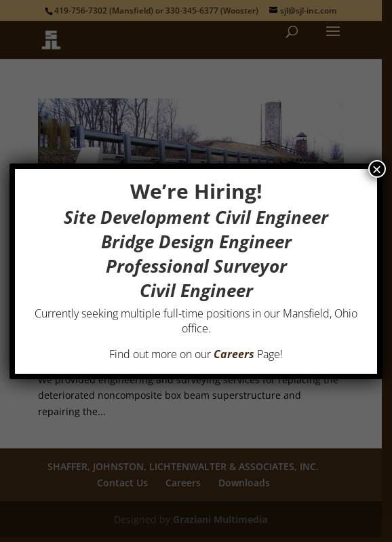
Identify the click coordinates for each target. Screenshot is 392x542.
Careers (234, 354)
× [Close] (377, 169)
